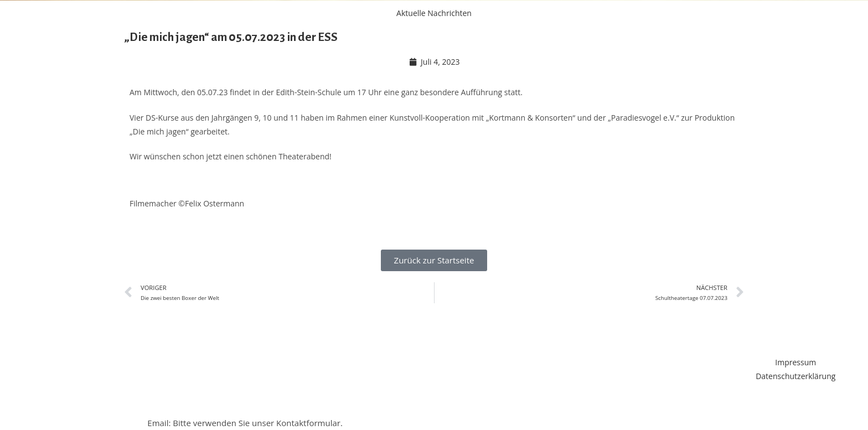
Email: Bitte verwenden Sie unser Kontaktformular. (245, 423)
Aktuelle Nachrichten (434, 13)
